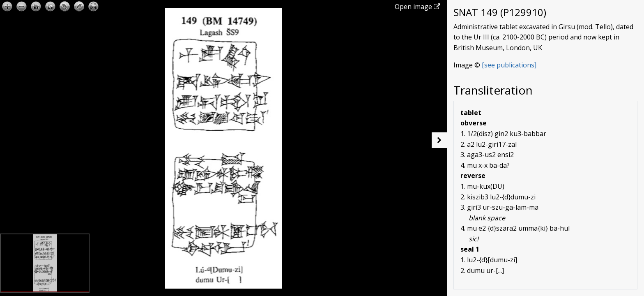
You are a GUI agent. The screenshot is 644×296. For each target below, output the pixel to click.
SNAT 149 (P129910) (500, 12)
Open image (417, 7)
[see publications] (509, 65)
